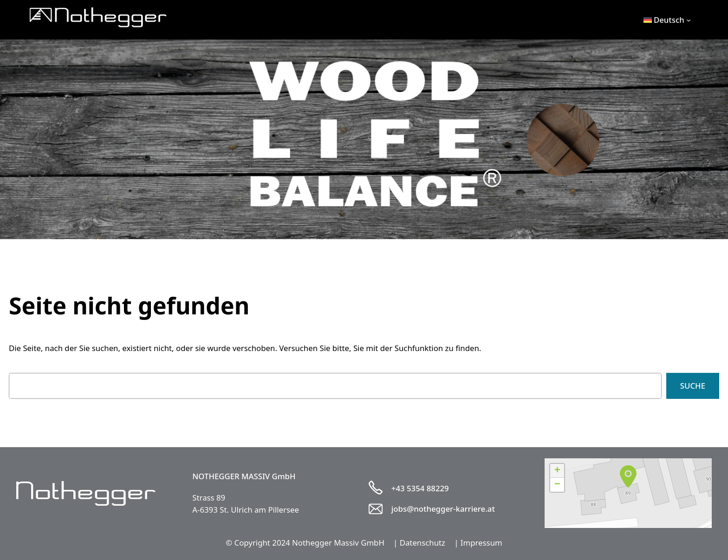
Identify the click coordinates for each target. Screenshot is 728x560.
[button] (628, 476)
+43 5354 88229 (420, 488)
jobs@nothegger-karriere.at (443, 509)
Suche (693, 386)
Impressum (481, 543)
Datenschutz (422, 543)
